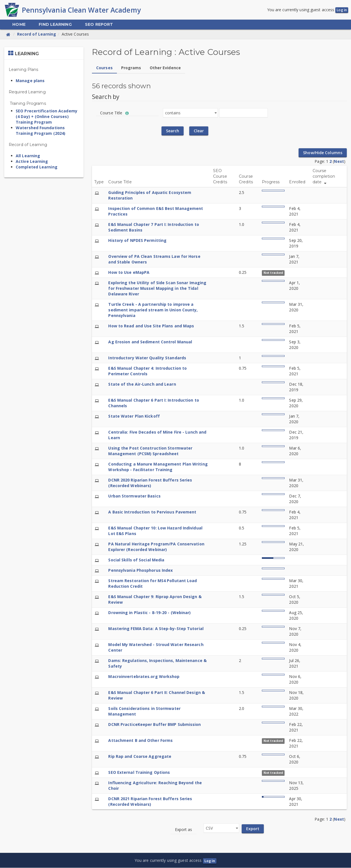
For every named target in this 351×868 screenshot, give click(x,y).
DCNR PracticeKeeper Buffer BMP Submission (154, 725)
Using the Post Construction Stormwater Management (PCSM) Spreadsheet (150, 451)
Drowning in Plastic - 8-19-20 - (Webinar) (149, 613)
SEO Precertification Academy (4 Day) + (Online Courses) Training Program (47, 117)
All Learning (28, 156)
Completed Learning (37, 167)
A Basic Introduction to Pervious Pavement (152, 512)
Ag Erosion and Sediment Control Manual (150, 342)
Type (99, 182)
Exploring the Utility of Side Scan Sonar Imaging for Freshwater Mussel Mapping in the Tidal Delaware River (157, 289)
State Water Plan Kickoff (134, 416)
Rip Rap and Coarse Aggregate (140, 757)
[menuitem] (19, 25)
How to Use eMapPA (129, 273)
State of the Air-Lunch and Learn (142, 384)
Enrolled (297, 182)
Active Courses (75, 34)
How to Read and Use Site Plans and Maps (151, 326)
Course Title (120, 182)
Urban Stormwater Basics (134, 496)
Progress (271, 182)
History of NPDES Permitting (137, 241)
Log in (342, 10)
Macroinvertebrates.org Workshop (144, 677)
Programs (131, 68)
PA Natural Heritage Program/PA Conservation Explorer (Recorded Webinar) (156, 547)
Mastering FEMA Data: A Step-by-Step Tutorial (156, 629)
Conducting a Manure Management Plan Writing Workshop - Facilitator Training (158, 467)
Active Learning (32, 162)
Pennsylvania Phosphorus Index (140, 570)
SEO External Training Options (139, 773)
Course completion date (324, 177)
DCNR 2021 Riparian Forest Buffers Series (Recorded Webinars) (150, 802)
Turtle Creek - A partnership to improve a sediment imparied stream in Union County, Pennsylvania (153, 310)
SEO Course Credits (220, 177)
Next (339, 162)
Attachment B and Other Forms (140, 741)
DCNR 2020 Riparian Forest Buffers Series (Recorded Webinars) (150, 483)
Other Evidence (165, 68)
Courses (104, 68)
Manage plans (30, 81)
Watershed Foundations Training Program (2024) (41, 131)
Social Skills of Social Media (136, 560)
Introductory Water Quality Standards (147, 358)
